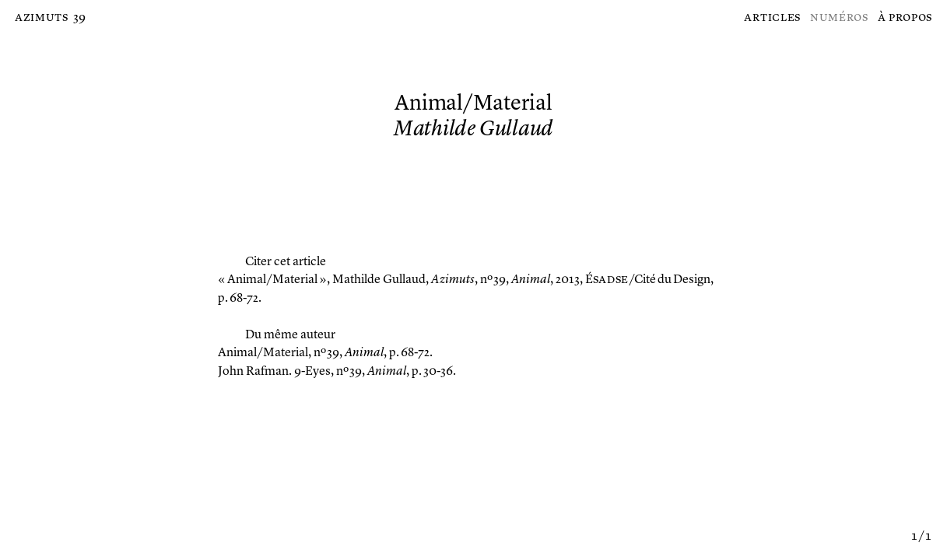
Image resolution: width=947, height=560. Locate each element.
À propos (905, 18)
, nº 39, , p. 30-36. (337, 372)
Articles (772, 18)
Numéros (839, 18)
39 (79, 18)
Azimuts (42, 18)
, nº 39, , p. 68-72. (325, 353)
